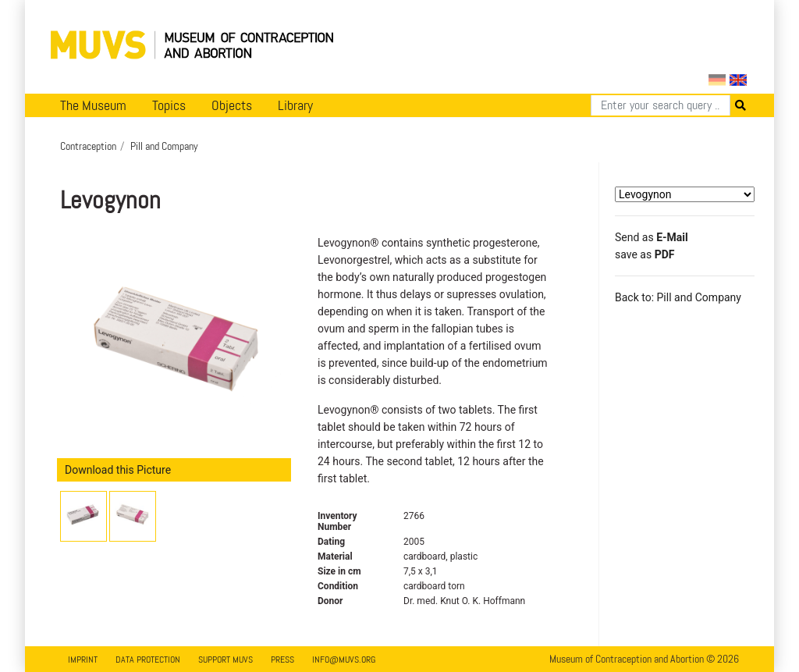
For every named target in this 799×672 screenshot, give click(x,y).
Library (295, 105)
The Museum (93, 105)
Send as (652, 237)
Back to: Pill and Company (678, 297)
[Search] (661, 105)
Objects (232, 105)
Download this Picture (118, 470)
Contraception (88, 146)
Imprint (83, 660)
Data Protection (148, 660)
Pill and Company (164, 146)
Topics (169, 105)
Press (282, 660)
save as (645, 254)
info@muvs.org (344, 660)
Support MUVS (225, 660)
